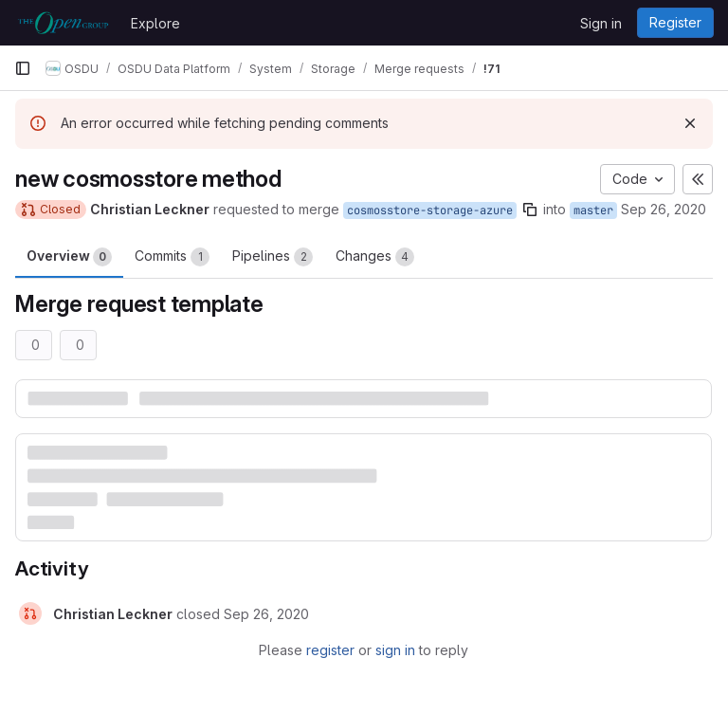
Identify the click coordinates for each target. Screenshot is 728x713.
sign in (395, 650)
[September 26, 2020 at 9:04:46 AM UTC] (266, 614)
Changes (375, 257)
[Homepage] (63, 23)
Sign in (601, 23)
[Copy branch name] (530, 210)
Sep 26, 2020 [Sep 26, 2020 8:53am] (664, 209)
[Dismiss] (690, 123)
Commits (172, 257)
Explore (155, 23)
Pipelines (273, 257)
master (593, 210)
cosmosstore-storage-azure (430, 210)
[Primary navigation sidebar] (23, 68)
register (330, 650)
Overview (69, 257)
